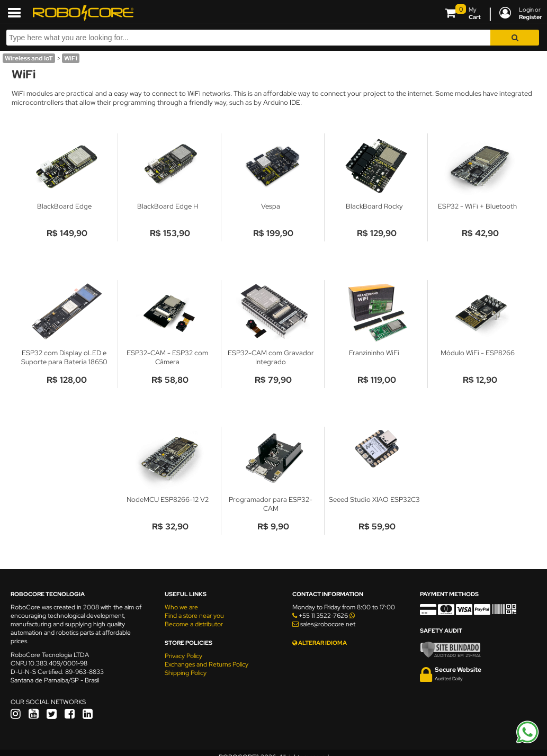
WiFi (71, 58)
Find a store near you (194, 616)
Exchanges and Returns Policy (207, 664)
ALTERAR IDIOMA (320, 643)
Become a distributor (194, 624)
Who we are (181, 607)
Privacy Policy (183, 656)
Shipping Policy (186, 673)
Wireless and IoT (29, 58)
